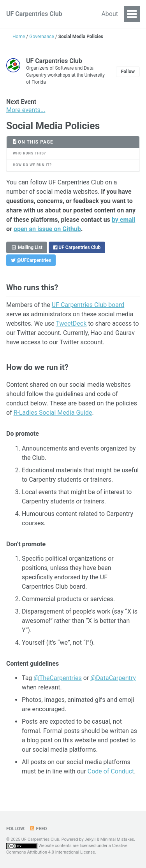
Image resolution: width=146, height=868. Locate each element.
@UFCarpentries (31, 260)
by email (123, 220)
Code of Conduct (111, 771)
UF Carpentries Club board (88, 305)
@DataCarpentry (113, 678)
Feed (38, 829)
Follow (128, 72)
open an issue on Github (47, 229)
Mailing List (27, 247)
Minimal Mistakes (117, 839)
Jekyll (90, 839)
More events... (26, 110)
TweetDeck (71, 324)
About (110, 14)
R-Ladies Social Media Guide (53, 413)
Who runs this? (29, 153)
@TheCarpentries (57, 678)
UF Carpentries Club (34, 14)
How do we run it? (32, 165)
